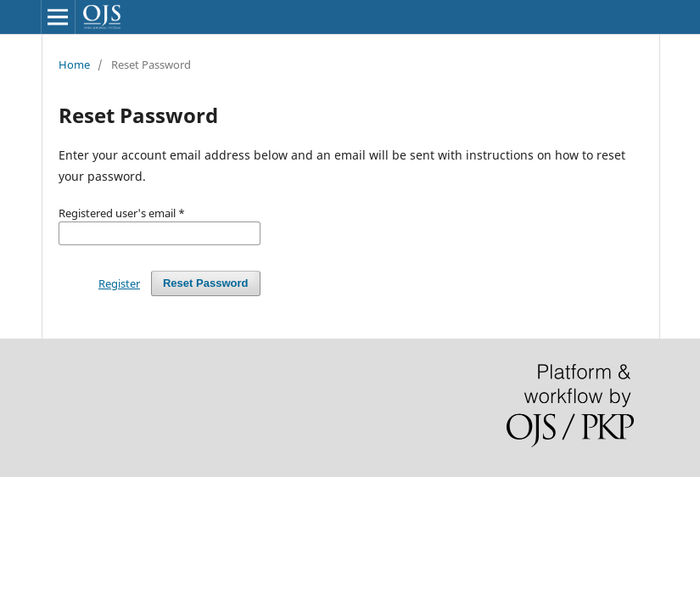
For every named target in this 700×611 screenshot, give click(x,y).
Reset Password (206, 283)
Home (74, 64)
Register (119, 283)
